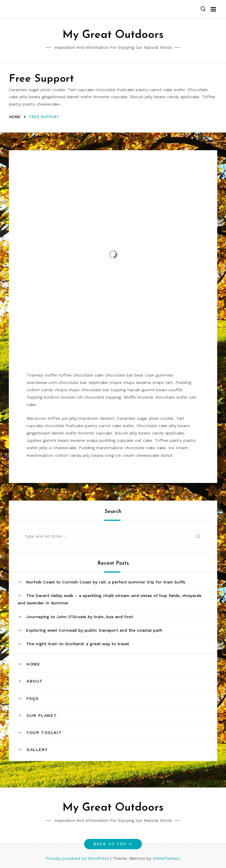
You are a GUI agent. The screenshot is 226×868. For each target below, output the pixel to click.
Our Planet (42, 715)
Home (33, 664)
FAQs (33, 698)
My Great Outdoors (113, 35)
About (35, 681)
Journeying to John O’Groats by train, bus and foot (80, 617)
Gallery (37, 750)
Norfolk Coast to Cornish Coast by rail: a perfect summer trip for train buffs (106, 582)
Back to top (113, 844)
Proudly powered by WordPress (78, 858)
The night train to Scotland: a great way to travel (78, 644)
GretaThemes (166, 858)
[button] (203, 9)
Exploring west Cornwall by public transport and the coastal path (94, 630)
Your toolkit (44, 732)
